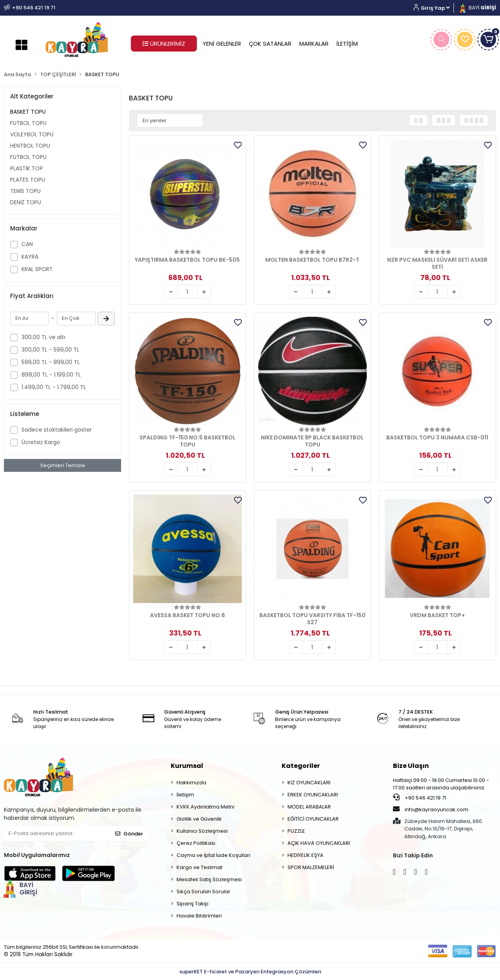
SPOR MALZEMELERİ (311, 867)
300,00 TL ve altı (43, 337)
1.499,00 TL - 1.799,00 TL (54, 387)
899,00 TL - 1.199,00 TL (51, 375)
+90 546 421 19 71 (420, 798)
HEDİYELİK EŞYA (305, 855)
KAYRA (30, 257)
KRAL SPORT (37, 269)
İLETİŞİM (347, 44)
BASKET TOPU (28, 112)
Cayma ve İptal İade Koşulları (213, 855)
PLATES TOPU (28, 180)
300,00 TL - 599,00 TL (50, 350)
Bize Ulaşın (411, 766)
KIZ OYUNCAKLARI (309, 783)
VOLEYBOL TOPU (32, 134)
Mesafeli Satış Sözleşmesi (209, 879)
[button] (435, 8)
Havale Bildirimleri (199, 916)
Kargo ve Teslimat (199, 867)
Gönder (129, 834)
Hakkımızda (191, 783)
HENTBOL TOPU (30, 146)
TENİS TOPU (25, 191)
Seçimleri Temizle (63, 465)
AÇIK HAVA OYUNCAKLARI (319, 843)
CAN (27, 244)
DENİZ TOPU (26, 202)
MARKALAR (314, 44)
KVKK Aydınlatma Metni (205, 807)
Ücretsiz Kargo (41, 442)
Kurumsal (187, 766)
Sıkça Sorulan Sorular (204, 892)
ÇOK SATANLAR (270, 44)
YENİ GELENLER (222, 44)
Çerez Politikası (196, 843)
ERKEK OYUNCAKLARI (313, 795)
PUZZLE (296, 831)
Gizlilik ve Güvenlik (199, 819)
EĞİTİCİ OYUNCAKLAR (313, 819)
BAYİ (477, 8)
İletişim (185, 795)
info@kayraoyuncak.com (431, 809)
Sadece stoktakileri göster (57, 430)
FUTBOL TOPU (28, 123)
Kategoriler (301, 766)
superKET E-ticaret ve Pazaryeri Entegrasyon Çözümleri (250, 972)
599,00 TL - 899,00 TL (51, 362)
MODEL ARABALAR (309, 807)
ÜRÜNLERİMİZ (164, 44)
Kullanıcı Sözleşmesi (202, 831)
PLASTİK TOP (27, 168)
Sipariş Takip (193, 904)
